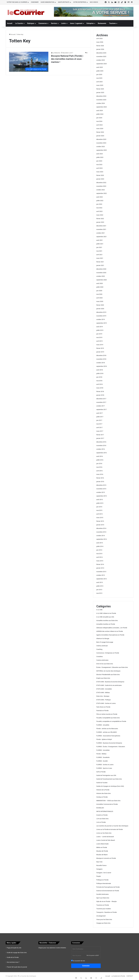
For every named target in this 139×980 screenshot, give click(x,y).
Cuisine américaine (102, 660)
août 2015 (100, 500)
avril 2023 (99, 168)
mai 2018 (99, 381)
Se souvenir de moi (78, 961)
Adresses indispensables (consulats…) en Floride (112, 628)
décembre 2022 (101, 183)
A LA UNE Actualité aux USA (105, 617)
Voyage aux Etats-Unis (103, 923)
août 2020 (100, 283)
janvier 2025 (100, 93)
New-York (99, 862)
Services (54, 23)
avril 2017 (99, 428)
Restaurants (102, 23)
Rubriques (31, 23)
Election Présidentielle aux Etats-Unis (108, 675)
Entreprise (90, 23)
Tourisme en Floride (103, 905)
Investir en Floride (102, 815)
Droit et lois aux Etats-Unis (105, 664)
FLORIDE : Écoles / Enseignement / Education (111, 747)
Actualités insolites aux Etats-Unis (107, 620)
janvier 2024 (100, 136)
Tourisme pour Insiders (104, 909)
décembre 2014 (101, 528)
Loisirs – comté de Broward (105, 837)
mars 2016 (100, 474)
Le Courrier (19, 23)
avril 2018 (99, 384)
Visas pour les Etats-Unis (104, 919)
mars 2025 (100, 85)
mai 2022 (99, 208)
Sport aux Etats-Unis (103, 898)
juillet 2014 (100, 546)
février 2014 (100, 564)
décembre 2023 (101, 139)
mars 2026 (100, 42)
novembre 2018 (101, 359)
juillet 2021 (100, 244)
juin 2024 (99, 118)
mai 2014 (99, 554)
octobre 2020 (101, 276)
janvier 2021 (100, 265)
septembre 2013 (102, 579)
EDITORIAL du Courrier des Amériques (108, 671)
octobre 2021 (101, 233)
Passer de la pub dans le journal (17, 967)
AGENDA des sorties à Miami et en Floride (110, 631)
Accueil (10, 23)
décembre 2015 (101, 485)
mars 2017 (100, 431)
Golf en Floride (101, 772)
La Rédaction (57, 53)
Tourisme (112, 23)
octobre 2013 (101, 575)
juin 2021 (99, 247)
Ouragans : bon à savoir (104, 873)
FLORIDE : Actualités (103, 725)
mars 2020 (100, 301)
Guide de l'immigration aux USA (106, 775)
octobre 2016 (101, 449)
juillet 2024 (100, 114)
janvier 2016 (100, 482)
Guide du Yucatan (102, 783)
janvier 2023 (100, 179)
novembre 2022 (101, 186)
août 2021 (100, 240)
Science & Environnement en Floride (108, 891)
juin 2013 (99, 590)
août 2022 (100, 197)
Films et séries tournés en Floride (107, 714)
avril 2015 (99, 514)
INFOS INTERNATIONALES (105, 811)
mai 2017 (99, 424)
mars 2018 (100, 388)
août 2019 (100, 327)
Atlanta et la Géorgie (103, 639)
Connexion (86, 966)
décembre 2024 (101, 96)
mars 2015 (100, 518)
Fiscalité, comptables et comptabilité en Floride (111, 721)
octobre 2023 (101, 147)
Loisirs (64, 23)
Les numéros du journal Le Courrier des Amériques (112, 826)
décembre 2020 (101, 269)
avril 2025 (99, 82)
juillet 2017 (100, 417)
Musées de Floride (102, 851)
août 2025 (100, 67)
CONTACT (130, 976)
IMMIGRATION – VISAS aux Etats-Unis (108, 801)
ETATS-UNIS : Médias (103, 693)
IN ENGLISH (100, 808)
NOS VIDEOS (94, 2)
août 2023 (100, 154)
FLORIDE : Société (102, 761)
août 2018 (100, 370)
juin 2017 (99, 420)
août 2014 (100, 543)
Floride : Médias (101, 754)
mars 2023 (100, 172)
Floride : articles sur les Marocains (107, 729)
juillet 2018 (100, 373)
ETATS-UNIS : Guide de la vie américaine (109, 685)
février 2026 (100, 46)
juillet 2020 (100, 287)
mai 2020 (99, 294)
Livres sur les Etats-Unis (104, 833)
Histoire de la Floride (103, 790)
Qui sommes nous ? (13, 962)
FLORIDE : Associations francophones (108, 736)
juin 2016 (99, 464)
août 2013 (100, 582)
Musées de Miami (102, 855)
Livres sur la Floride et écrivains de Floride (110, 829)
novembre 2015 (101, 489)
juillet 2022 (100, 201)
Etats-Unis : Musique (103, 696)
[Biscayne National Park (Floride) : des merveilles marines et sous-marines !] (29, 62)
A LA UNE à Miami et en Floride (106, 613)
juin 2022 (99, 204)
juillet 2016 (100, 460)
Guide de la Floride (13, 957)
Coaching (99, 649)
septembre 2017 (102, 409)
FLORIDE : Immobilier (103, 750)
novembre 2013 (101, 572)
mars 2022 (100, 215)
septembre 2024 (102, 107)
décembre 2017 (101, 399)
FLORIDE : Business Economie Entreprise (109, 743)
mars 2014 (100, 561)
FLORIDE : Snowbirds (103, 757)
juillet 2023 (100, 157)
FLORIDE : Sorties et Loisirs (105, 765)
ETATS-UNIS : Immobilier (104, 689)
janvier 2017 (100, 438)
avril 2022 (99, 211)
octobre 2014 (101, 536)
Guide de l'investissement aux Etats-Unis (109, 779)
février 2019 (100, 348)
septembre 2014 (102, 539)
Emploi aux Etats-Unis (103, 678)
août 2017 (100, 413)
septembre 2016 (102, 453)
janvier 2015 (100, 525)
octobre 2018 (101, 363)
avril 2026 (99, 38)
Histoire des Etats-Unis (104, 793)
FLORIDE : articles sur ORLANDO (107, 732)
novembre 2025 (101, 56)
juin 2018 (99, 377)
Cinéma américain (102, 646)
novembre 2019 (101, 316)
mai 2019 (99, 337)
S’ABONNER (35, 2)
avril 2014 (99, 557)
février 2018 (100, 391)
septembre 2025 (102, 64)
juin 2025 (99, 74)
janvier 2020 (100, 309)
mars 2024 (100, 129)
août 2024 (100, 111)
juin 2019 (99, 334)
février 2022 (100, 219)
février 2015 (100, 521)
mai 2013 (99, 593)
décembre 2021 (101, 226)
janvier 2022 (100, 222)
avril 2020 (99, 298)
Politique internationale (104, 883)
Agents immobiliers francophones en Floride (110, 635)
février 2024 (100, 132)
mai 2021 (99, 251)
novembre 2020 (101, 273)
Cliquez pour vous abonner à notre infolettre (52, 948)
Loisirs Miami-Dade (102, 844)
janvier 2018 (100, 395)
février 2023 (100, 175)
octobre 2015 (101, 492)
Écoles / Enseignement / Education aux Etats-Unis (112, 667)
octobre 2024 (101, 103)
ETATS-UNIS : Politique (104, 700)
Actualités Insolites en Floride (106, 624)
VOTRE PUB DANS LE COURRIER (17, 2)
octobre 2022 (101, 190)
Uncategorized (101, 916)
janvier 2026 (100, 49)
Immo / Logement (76, 23)
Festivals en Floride (102, 711)
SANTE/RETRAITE (64, 2)
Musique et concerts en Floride (106, 858)
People (99, 876)
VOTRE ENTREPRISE (80, 2)
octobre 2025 (101, 60)
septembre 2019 (102, 323)
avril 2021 (99, 255)
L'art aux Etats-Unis (102, 819)
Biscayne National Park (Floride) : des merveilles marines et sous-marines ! (67, 59)
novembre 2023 (101, 143)
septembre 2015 (102, 496)
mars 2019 (100, 345)
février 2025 (100, 89)
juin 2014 (99, 550)
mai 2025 (99, 78)
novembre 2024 (101, 100)
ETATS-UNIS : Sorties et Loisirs (106, 703)
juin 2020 (99, 291)
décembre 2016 (101, 442)
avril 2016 (99, 471)
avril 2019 (99, 341)
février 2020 (100, 305)
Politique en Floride (102, 880)
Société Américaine (103, 894)
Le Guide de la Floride (118, 976)
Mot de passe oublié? (93, 955)
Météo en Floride (102, 847)
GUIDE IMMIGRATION (47, 2)
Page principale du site (14, 948)
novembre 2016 (101, 446)
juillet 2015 (100, 503)
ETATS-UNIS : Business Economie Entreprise (110, 682)
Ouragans (99, 869)
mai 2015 (99, 510)
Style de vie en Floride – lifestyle (107, 901)
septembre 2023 (102, 150)
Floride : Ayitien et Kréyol (104, 739)
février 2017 (100, 435)
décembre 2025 (101, 53)
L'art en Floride (101, 822)
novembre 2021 (101, 229)
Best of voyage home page (105, 642)
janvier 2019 (100, 352)
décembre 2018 (101, 355)
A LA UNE (99, 610)
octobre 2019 (101, 319)
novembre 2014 (101, 532)
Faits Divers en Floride (103, 707)
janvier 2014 (100, 568)
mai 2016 (99, 467)
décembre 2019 (101, 312)
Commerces (43, 23)
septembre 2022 (102, 193)
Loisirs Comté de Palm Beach (106, 840)
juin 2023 (99, 161)
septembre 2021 (102, 237)
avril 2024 (99, 125)
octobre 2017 (101, 406)
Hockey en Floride (102, 797)
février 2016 (100, 478)
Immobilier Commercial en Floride (107, 804)
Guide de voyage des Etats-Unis (17, 953)
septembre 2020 (102, 280)
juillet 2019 (100, 330)
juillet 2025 (100, 71)
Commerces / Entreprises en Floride (108, 653)
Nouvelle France (101, 865)
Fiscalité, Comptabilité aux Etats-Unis (108, 718)
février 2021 (100, 262)
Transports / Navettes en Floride (107, 912)
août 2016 (100, 456)
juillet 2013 (100, 586)
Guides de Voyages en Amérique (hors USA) (110, 786)
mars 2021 (100, 258)
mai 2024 (99, 121)
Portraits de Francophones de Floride (108, 887)
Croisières (100, 657)
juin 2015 (99, 507)
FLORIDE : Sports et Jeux (104, 768)
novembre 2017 (101, 402)
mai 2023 (99, 165)
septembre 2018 (102, 366)
